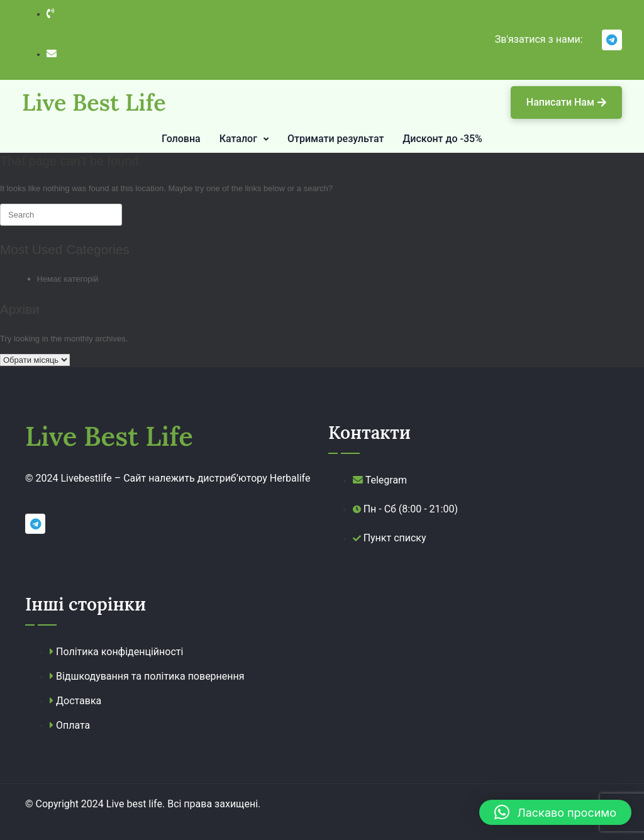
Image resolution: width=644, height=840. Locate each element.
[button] (555, 812)
